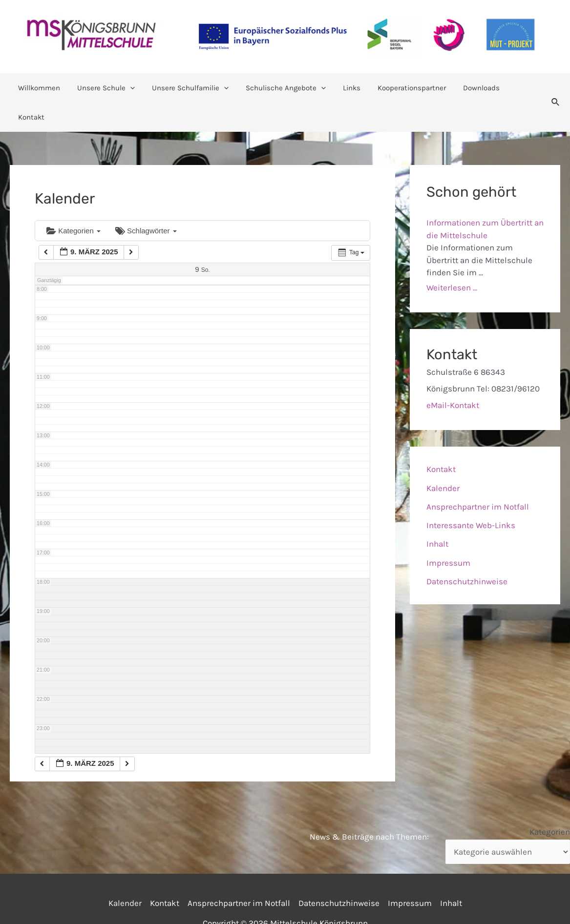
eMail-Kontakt (453, 376)
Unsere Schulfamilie (189, 88)
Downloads (470, 88)
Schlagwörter (146, 201)
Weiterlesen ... (452, 258)
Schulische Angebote (282, 88)
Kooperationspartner (403, 88)
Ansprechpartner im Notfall (478, 477)
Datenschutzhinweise (467, 552)
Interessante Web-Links (471, 496)
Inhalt (437, 514)
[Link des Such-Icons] (551, 88)
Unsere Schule (107, 88)
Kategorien (74, 201)
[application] (131, 88)
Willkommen (42, 88)
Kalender (443, 459)
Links (345, 88)
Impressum (448, 534)
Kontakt (516, 88)
